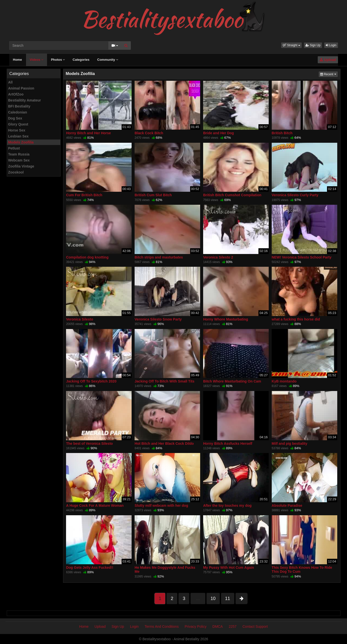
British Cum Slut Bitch (153, 195)
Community (108, 60)
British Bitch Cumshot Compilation (232, 195)
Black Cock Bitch (149, 133)
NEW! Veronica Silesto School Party (302, 257)
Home (18, 60)
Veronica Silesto (80, 319)
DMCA (218, 626)
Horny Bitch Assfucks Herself (228, 443)
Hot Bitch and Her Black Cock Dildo (164, 443)
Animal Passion (21, 88)
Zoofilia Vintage (21, 166)
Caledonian (18, 112)
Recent (329, 74)
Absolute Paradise (287, 505)
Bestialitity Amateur (25, 100)
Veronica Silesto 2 (218, 257)
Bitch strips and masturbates (159, 257)
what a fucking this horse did (296, 319)
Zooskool (16, 172)
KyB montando (284, 381)
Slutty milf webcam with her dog (161, 505)
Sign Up (313, 45)
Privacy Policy (196, 626)
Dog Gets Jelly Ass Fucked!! (90, 567)
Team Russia (19, 154)
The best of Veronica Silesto (89, 443)
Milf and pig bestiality (289, 443)
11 (228, 598)
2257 (233, 626)
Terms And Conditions (162, 626)
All (11, 82)
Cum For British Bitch (84, 195)
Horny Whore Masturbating (226, 319)
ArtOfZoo (16, 94)
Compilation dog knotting (87, 257)
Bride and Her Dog (219, 133)
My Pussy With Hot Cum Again (229, 567)
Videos (37, 60)
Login (331, 45)
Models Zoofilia (21, 142)
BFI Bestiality (19, 106)
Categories (81, 60)
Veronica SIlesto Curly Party (295, 195)
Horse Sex (17, 130)
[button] (291, 45)
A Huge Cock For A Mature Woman (95, 505)
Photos (58, 60)
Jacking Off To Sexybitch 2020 (91, 381)
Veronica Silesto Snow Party (158, 319)
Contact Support (255, 626)
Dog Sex (15, 118)
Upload (328, 60)
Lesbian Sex (19, 136)
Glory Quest (18, 124)
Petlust (14, 148)
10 (213, 598)
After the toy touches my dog (227, 505)
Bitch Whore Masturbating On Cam (232, 381)
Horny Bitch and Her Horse (88, 133)
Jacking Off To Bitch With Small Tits (164, 381)
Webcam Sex (19, 160)
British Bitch (282, 133)
